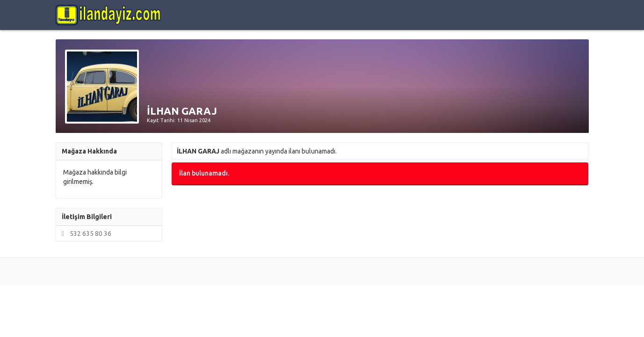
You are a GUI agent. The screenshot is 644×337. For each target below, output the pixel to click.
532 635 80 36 (85, 234)
